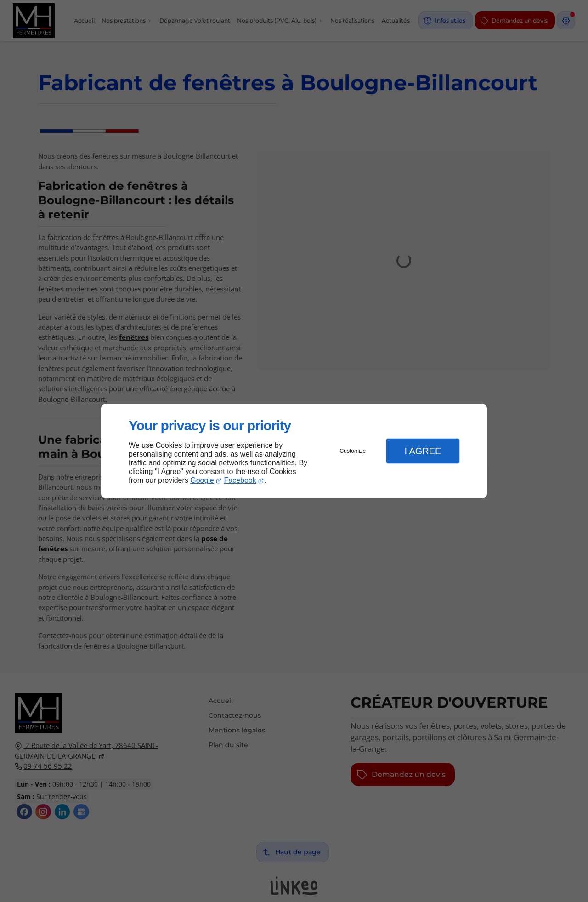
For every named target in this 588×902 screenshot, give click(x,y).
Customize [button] (353, 451)
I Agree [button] (423, 451)
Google (202, 480)
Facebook (240, 480)
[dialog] (294, 451)
